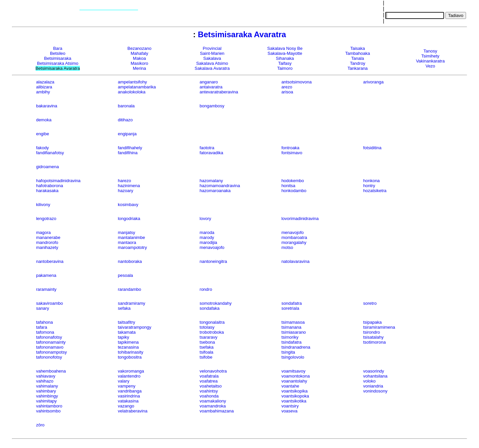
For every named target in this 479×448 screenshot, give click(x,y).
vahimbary (46, 391)
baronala (126, 106)
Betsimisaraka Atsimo (58, 63)
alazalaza (45, 82)
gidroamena (47, 167)
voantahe (290, 386)
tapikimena (128, 342)
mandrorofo (47, 242)
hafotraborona (49, 186)
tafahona (44, 322)
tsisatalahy (373, 337)
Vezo (430, 66)
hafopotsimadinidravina (58, 181)
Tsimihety (430, 56)
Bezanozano (139, 48)
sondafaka (210, 308)
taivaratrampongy (134, 327)
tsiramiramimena (379, 327)
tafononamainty (51, 342)
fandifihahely (130, 148)
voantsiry (290, 406)
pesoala (125, 275)
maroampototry (132, 247)
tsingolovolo (293, 357)
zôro (40, 425)
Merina (139, 68)
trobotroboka (212, 332)
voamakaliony (213, 401)
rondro (206, 289)
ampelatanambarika (137, 87)
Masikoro (140, 63)
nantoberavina (50, 261)
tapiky (123, 337)
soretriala (290, 308)
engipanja (127, 134)
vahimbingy (47, 396)
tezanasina (128, 347)
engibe (42, 134)
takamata (127, 332)
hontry (369, 186)
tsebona (207, 342)
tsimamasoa (293, 322)
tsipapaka (373, 322)
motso (287, 247)
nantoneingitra (213, 261)
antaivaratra (211, 87)
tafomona (45, 332)
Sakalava (212, 58)
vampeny (127, 386)
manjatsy (126, 232)
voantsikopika (295, 391)
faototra (207, 148)
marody (207, 237)
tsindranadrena (296, 347)
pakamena (46, 275)
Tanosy (430, 51)
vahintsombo (48, 411)
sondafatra (292, 303)
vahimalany (47, 386)
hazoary (125, 191)
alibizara (44, 87)
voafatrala (209, 376)
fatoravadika (211, 153)
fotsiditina (372, 148)
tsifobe (206, 357)
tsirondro (372, 332)
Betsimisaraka (58, 58)
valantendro (129, 376)
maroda (207, 232)
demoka (44, 120)
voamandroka (213, 406)
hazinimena (129, 186)
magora (43, 232)
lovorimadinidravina (300, 219)
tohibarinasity (131, 352)
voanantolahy (294, 381)
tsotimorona (375, 342)
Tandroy (358, 63)
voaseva (289, 411)
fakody (42, 148)
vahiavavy (46, 376)
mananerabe (48, 237)
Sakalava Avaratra (212, 68)
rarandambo (129, 289)
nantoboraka (130, 261)
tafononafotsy (49, 337)
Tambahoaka (358, 53)
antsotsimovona (297, 82)
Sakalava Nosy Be (285, 48)
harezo (124, 181)
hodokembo (293, 181)
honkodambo (294, 191)
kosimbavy (128, 205)
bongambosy (212, 106)
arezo (287, 87)
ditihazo (125, 120)
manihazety (47, 247)
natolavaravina (296, 261)
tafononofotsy (49, 357)
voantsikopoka (295, 396)
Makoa (140, 58)
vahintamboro (49, 406)
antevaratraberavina (219, 92)
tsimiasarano (294, 332)
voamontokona (296, 376)
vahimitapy (46, 401)
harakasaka (47, 191)
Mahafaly (140, 53)
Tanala (358, 58)
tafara (41, 327)
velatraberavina (133, 411)
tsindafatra (292, 342)
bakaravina (47, 106)
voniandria (373, 386)
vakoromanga (131, 371)
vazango (126, 406)
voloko (370, 381)
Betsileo (58, 53)
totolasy (207, 327)
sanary (42, 308)
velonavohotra (213, 371)
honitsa (288, 186)
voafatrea (209, 381)
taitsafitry (126, 322)
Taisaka (358, 48)
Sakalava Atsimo (212, 63)
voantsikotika (294, 401)
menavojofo (293, 232)
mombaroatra (294, 237)
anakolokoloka (132, 92)
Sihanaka (285, 58)
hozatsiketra (375, 191)
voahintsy (209, 391)
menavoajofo (212, 247)
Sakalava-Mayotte (285, 53)
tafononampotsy (51, 352)
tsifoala (206, 352)
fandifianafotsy (50, 153)
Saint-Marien (212, 53)
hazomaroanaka (215, 191)
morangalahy (294, 242)
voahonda (209, 396)
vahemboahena (51, 371)
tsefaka (207, 347)
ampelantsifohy (132, 82)
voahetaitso (211, 386)
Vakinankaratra (430, 61)
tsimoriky (290, 337)
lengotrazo (46, 219)
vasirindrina (129, 396)
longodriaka (129, 219)
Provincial (212, 48)
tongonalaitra (212, 322)
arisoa (287, 92)
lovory (205, 219)
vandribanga (130, 391)
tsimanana (291, 327)
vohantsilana (375, 376)
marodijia (208, 242)
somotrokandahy (216, 303)
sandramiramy (131, 303)
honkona (372, 181)
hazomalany (211, 181)
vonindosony (375, 391)
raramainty (46, 289)
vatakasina (128, 401)
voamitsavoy (293, 371)
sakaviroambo (49, 303)
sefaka (124, 308)
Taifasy (285, 63)
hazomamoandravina (220, 186)
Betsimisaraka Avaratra (242, 34)
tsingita (288, 352)
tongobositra (130, 357)
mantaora (127, 242)
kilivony (43, 205)
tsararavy (208, 337)
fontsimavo (292, 153)
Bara (58, 48)
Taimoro (285, 68)
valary (124, 381)
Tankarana (358, 68)
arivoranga (373, 82)
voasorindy (374, 371)
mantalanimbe (131, 237)
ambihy (43, 92)
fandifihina (128, 153)
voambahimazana (217, 411)
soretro (370, 303)
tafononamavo (50, 347)
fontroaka (290, 148)
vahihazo (45, 381)
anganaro (209, 82)
